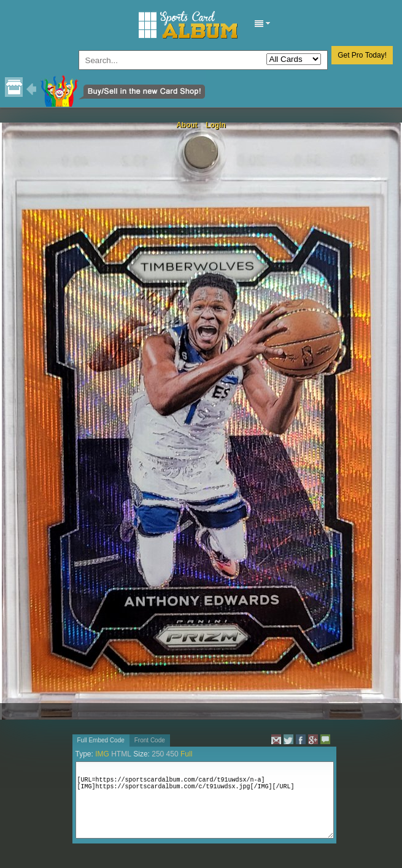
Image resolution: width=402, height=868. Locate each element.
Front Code (150, 740)
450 (172, 754)
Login (216, 125)
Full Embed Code (101, 740)
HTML (121, 754)
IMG (102, 754)
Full (186, 754)
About (187, 125)
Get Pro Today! (362, 55)
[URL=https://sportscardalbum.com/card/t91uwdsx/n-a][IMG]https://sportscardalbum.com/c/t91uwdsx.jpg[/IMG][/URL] (205, 800)
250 (158, 754)
